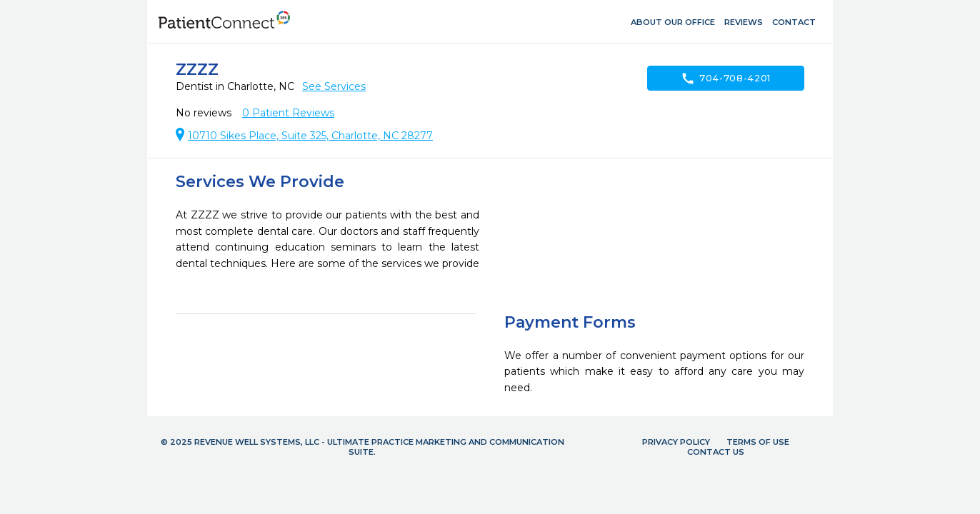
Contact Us (716, 452)
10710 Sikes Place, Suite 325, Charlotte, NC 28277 (310, 136)
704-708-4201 (726, 79)
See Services (334, 86)
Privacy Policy (676, 442)
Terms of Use (758, 442)
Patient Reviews (288, 113)
